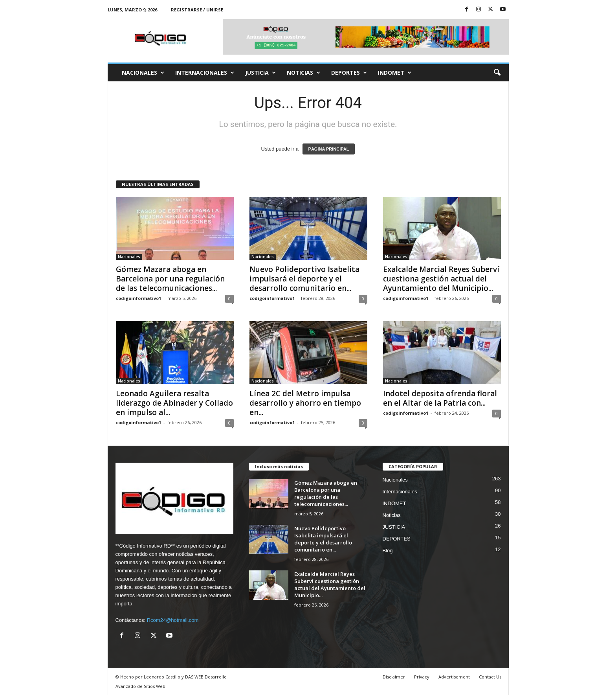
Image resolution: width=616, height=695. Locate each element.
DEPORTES (349, 73)
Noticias (303, 73)
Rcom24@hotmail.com (173, 620)
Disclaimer (394, 677)
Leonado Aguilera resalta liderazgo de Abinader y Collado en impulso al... (174, 403)
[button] (497, 73)
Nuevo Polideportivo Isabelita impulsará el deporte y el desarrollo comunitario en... (304, 279)
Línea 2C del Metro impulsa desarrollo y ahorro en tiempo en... (305, 403)
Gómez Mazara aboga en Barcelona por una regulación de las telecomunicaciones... (170, 279)
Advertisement (454, 677)
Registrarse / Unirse (197, 10)
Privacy (422, 677)
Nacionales (143, 73)
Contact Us (490, 677)
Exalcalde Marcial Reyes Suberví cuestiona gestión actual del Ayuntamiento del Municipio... (441, 279)
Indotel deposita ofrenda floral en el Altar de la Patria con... (440, 398)
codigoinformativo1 (138, 298)
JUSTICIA (260, 73)
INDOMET (395, 73)
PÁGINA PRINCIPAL (329, 149)
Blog (388, 551)
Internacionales (205, 73)
